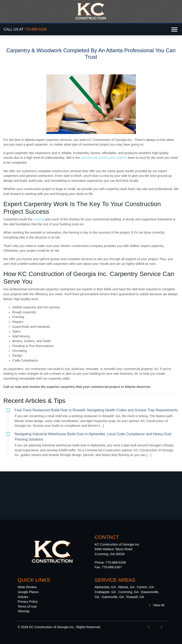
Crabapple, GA (105, 592)
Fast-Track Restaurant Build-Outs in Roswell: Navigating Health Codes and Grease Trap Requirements (96, 410)
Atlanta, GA (126, 587)
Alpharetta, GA (105, 587)
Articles (23, 597)
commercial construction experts (103, 158)
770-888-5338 (36, 29)
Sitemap (24, 611)
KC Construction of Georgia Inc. (52, 627)
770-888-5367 (112, 567)
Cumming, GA (128, 592)
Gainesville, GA (113, 597)
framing (39, 219)
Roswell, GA (135, 597)
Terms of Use (27, 606)
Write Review (27, 587)
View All (157, 605)
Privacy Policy (28, 602)
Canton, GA (145, 587)
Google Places (28, 592)
